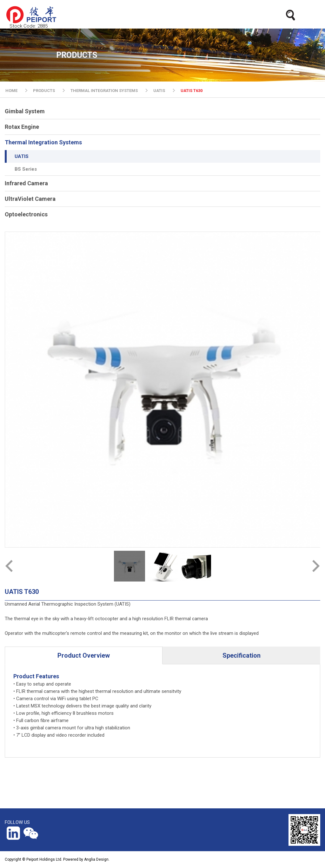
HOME (11, 91)
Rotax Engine (22, 127)
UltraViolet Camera (30, 199)
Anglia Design (96, 859)
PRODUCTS (44, 91)
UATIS (159, 91)
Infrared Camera (26, 183)
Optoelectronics (26, 214)
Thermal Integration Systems (43, 142)
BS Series (26, 169)
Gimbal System (25, 111)
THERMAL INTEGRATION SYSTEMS (104, 91)
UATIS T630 (192, 91)
